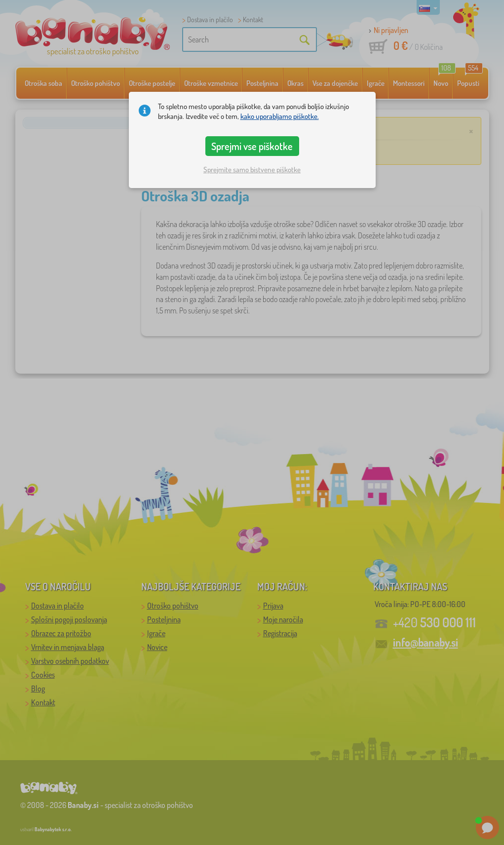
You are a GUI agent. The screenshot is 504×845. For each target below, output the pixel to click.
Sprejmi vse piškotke (252, 146)
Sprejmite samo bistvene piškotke (252, 170)
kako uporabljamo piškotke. (280, 116)
